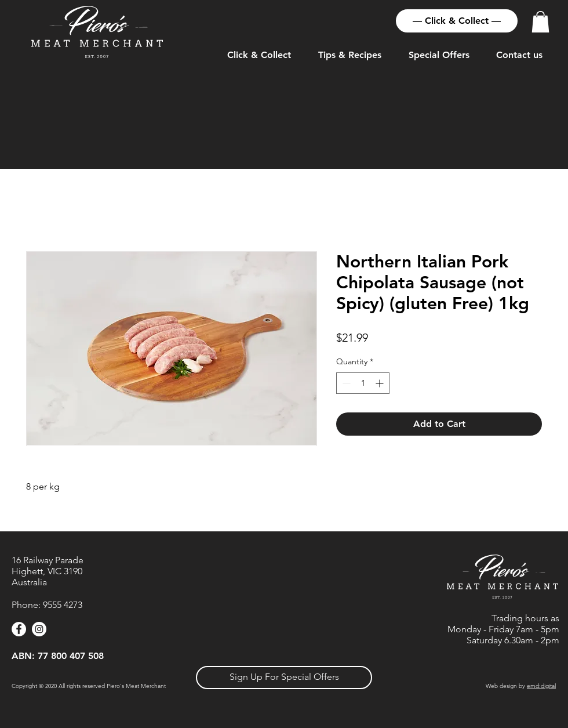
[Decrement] (345, 383)
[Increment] (381, 383)
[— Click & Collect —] (457, 21)
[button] (540, 22)
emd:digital (541, 686)
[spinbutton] (363, 383)
